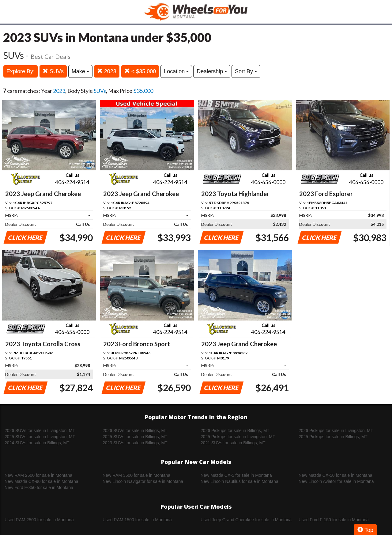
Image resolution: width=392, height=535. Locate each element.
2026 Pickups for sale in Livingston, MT (336, 431)
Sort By (246, 71)
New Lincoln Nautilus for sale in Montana (239, 481)
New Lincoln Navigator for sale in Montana (143, 481)
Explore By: (21, 71)
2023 (107, 71)
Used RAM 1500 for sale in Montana (137, 520)
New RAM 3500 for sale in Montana (136, 475)
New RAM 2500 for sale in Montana (38, 475)
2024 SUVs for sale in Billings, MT (37, 443)
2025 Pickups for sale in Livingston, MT (238, 437)
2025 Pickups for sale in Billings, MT (333, 437)
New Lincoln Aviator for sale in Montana (336, 481)
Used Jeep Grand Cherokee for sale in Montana (246, 520)
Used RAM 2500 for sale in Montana (39, 520)
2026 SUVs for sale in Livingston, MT (40, 431)
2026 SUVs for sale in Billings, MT (135, 431)
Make (80, 71)
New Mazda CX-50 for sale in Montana (335, 475)
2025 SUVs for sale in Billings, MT (135, 437)
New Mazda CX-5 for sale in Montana (236, 475)
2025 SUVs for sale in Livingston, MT (40, 437)
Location (176, 71)
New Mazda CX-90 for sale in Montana (41, 481)
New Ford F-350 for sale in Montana (39, 488)
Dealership (212, 71)
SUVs (53, 71)
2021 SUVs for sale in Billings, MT (233, 443)
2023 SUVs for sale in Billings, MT (135, 443)
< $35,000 (140, 71)
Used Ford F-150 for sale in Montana (334, 520)
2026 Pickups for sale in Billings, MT (235, 431)
